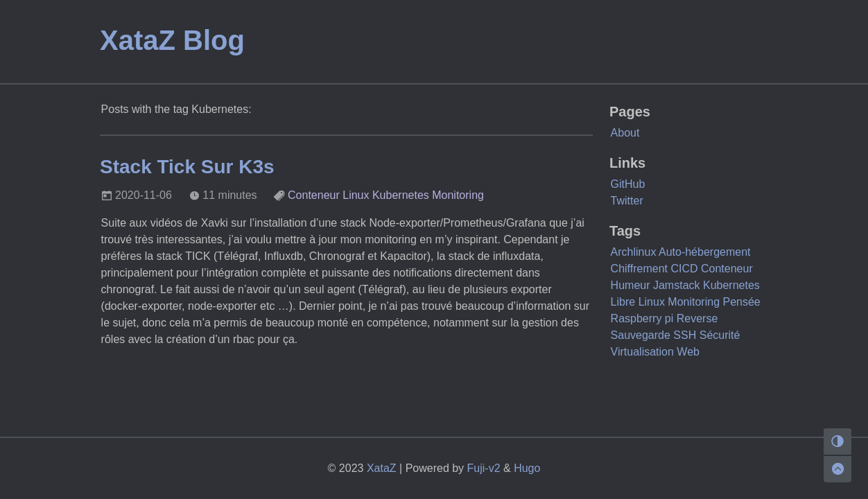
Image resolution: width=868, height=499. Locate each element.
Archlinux (634, 252)
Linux (356, 195)
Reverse (697, 318)
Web (688, 352)
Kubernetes (401, 195)
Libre (623, 302)
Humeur (631, 285)
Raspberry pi (642, 318)
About (625, 133)
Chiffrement (639, 269)
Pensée (741, 302)
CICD (684, 269)
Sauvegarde (641, 335)
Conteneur (314, 195)
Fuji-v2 (484, 468)
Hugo (527, 468)
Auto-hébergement (705, 252)
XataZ (382, 468)
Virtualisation (642, 352)
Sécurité (720, 335)
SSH (685, 335)
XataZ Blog (172, 40)
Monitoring (458, 195)
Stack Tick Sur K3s (187, 167)
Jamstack (677, 285)
